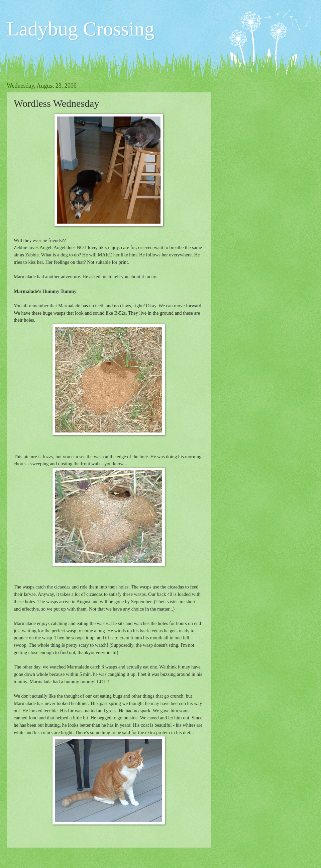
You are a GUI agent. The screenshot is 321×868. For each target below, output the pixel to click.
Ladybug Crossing (81, 29)
